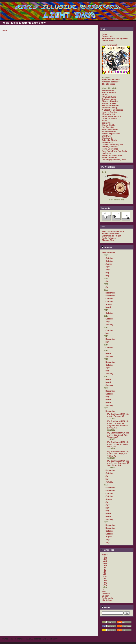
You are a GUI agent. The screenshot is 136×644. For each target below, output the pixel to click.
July (108, 267)
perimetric (107, 123)
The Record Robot (110, 106)
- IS (105, 572)
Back (5, 30)
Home (105, 34)
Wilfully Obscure (110, 147)
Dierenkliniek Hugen (111, 236)
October (109, 258)
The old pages (109, 84)
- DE (105, 563)
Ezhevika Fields (109, 140)
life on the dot (108, 114)
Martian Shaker (109, 103)
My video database (111, 82)
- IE (105, 570)
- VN (105, 585)
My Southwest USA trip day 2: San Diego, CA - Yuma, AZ (118, 454)
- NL (105, 579)
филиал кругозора (111, 134)
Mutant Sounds (109, 93)
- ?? (105, 589)
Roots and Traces (110, 129)
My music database (111, 80)
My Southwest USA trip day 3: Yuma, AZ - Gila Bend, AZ (118, 444)
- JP (105, 576)
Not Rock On (108, 127)
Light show (107, 600)
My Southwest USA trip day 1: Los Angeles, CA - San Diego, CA (119, 463)
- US (105, 583)
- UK (105, 581)
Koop (104, 121)
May (107, 273)
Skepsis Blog (108, 240)
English (106, 596)
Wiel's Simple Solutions (113, 231)
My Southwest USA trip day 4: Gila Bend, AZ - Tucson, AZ (118, 435)
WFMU (105, 95)
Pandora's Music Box (112, 155)
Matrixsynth (108, 138)
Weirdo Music (108, 90)
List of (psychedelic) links (114, 160)
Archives (107, 247)
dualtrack (106, 153)
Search (106, 608)
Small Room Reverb (111, 116)
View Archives (109, 252)
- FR (105, 566)
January (109, 325)
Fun (104, 592)
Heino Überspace (110, 149)
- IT (105, 574)
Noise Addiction (109, 157)
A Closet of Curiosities (113, 110)
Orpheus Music (109, 99)
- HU (105, 568)
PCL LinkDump (109, 97)
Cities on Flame (109, 119)
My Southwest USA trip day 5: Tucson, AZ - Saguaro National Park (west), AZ (118, 424)
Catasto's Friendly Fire (113, 144)
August (109, 264)
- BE (105, 559)
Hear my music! (109, 45)
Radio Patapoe (109, 238)
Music (105, 555)
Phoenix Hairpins (110, 101)
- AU (105, 557)
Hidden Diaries (109, 132)
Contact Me (107, 36)
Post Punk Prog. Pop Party (114, 151)
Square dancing (109, 108)
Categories (108, 550)
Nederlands (107, 598)
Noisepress (107, 142)
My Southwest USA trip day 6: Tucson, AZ (118, 415)
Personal (106, 594)
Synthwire (107, 136)
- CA (105, 561)
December (110, 293)
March (108, 307)
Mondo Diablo (108, 125)
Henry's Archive (109, 112)
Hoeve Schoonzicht (111, 234)
